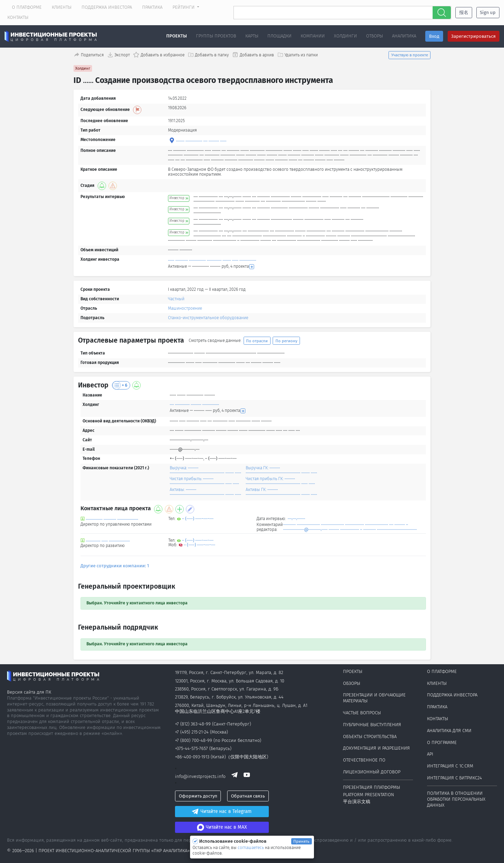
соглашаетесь (251, 848)
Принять (301, 841)
